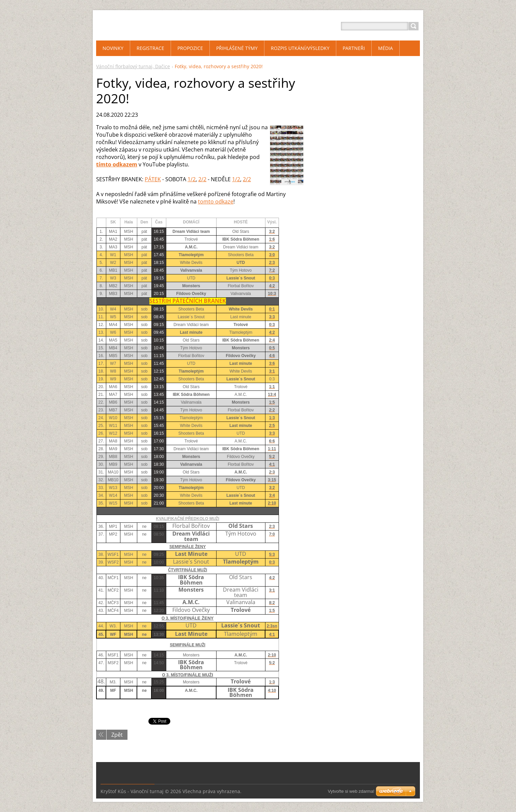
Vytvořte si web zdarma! (351, 791)
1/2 (192, 179)
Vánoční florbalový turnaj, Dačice (133, 66)
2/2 (202, 179)
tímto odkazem (117, 164)
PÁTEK (153, 179)
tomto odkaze (216, 201)
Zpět (117, 735)
